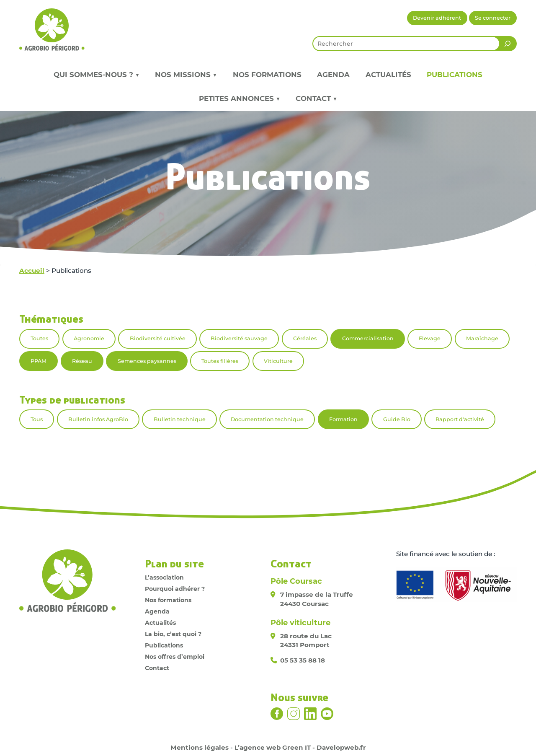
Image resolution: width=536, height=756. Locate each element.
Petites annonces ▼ (240, 98)
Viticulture (278, 361)
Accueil (32, 271)
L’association (164, 577)
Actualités (388, 75)
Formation (343, 419)
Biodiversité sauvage (239, 338)
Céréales (305, 338)
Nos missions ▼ (186, 75)
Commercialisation (368, 338)
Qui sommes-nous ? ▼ (97, 75)
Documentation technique (267, 419)
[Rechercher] (508, 44)
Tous (37, 419)
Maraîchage (482, 338)
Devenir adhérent (437, 18)
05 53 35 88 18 (303, 660)
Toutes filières (220, 361)
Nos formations (267, 75)
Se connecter (493, 18)
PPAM (39, 361)
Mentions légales (200, 747)
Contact (157, 668)
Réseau (82, 361)
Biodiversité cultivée (158, 338)
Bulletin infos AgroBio (98, 419)
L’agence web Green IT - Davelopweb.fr (300, 747)
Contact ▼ (316, 98)
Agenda (333, 75)
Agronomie (89, 338)
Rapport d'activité (460, 419)
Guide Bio (397, 419)
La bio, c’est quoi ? (173, 634)
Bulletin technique (180, 419)
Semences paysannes (147, 361)
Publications (455, 75)
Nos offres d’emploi (175, 657)
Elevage (430, 338)
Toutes (39, 338)
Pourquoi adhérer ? (175, 589)
